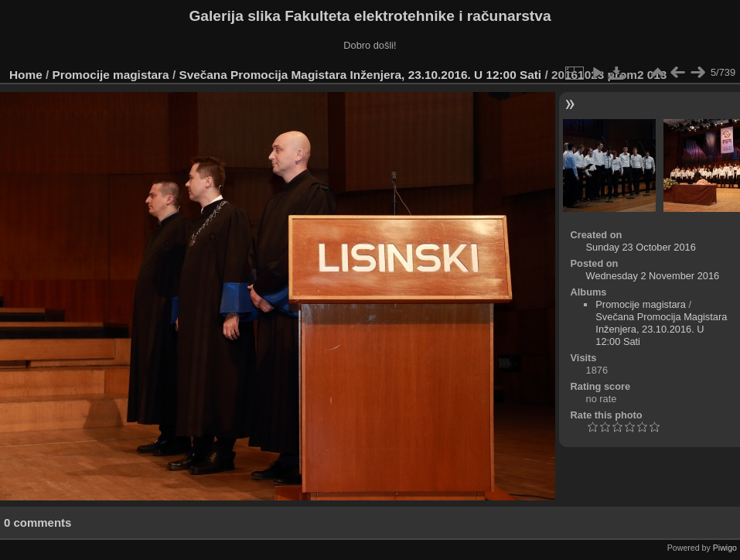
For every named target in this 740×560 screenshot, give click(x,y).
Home (26, 75)
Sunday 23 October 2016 (641, 247)
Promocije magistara (111, 75)
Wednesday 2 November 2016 (653, 276)
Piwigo (725, 548)
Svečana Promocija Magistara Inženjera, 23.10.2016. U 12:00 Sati (361, 75)
